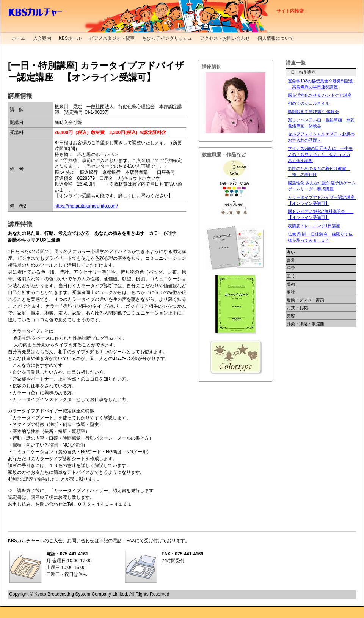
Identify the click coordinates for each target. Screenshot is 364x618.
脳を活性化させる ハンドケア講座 (320, 95)
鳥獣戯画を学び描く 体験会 (313, 112)
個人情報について (276, 38)
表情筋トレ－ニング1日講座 (314, 226)
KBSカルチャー (35, 12)
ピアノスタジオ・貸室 (112, 38)
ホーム (19, 38)
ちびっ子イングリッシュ (167, 38)
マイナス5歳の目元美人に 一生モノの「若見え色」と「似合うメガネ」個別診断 (320, 154)
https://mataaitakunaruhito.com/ (86, 206)
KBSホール (70, 38)
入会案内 (42, 38)
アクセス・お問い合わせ (225, 38)
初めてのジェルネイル (309, 103)
